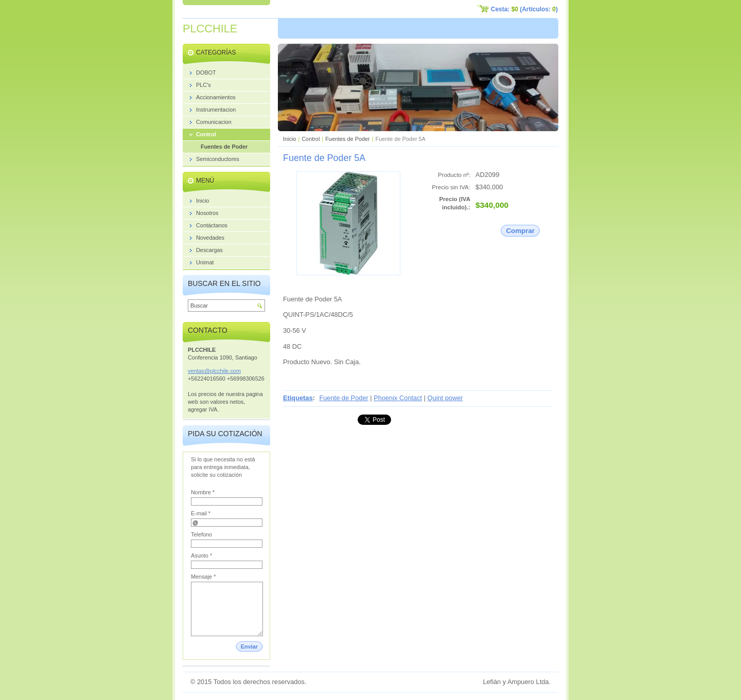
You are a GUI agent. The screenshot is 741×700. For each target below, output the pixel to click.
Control (311, 139)
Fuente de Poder (343, 398)
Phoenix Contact (398, 398)
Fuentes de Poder (347, 139)
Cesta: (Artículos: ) (524, 9)
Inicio (289, 139)
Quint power (445, 398)
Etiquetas (298, 398)
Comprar (520, 231)
